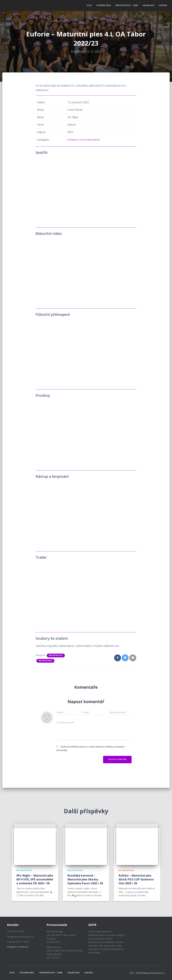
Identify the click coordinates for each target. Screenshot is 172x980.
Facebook (23, 947)
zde (117, 644)
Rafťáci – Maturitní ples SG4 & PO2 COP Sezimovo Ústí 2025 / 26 (136, 879)
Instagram (12, 947)
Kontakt (163, 5)
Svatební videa (104, 5)
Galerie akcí (149, 5)
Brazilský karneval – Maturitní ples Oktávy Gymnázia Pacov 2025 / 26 (85, 879)
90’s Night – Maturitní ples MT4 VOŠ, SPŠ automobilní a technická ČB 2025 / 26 (35, 879)
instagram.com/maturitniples (84, 138)
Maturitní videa (45, 659)
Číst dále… (40, 895)
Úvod (89, 5)
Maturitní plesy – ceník (127, 5)
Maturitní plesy (56, 654)
